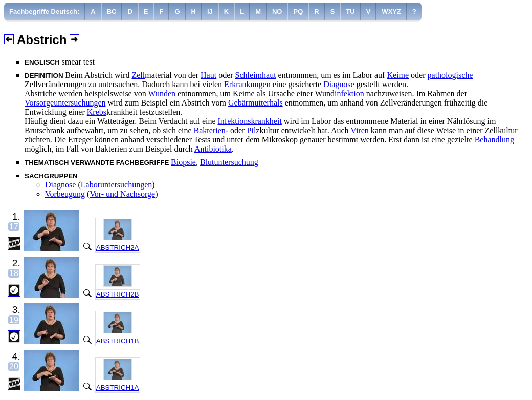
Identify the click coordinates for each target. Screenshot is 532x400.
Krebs (97, 112)
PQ (298, 12)
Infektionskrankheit (250, 121)
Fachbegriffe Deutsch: (44, 12)
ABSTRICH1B (118, 341)
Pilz (253, 130)
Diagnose (339, 84)
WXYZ (391, 12)
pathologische (450, 75)
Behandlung (494, 140)
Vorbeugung (65, 194)
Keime (398, 75)
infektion (349, 93)
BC (112, 12)
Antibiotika (213, 149)
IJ (210, 12)
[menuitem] (45, 12)
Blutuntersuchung (229, 162)
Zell (138, 75)
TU (350, 12)
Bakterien (210, 130)
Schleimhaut (256, 75)
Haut (208, 75)
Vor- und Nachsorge (122, 194)
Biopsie (183, 162)
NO (277, 12)
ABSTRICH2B (118, 294)
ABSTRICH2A (118, 248)
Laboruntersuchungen (117, 185)
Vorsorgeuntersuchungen (65, 103)
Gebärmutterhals (256, 103)
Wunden (162, 93)
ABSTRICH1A (118, 387)
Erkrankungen (247, 84)
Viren (359, 130)
